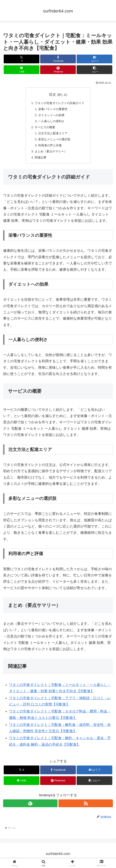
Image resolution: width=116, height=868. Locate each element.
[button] (94, 70)
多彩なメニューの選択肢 (54, 141)
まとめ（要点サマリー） (50, 154)
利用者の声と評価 (49, 147)
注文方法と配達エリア (52, 135)
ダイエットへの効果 (51, 116)
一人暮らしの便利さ (51, 122)
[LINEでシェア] (22, 70)
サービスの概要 (44, 128)
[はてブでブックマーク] (94, 59)
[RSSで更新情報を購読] (86, 806)
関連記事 (39, 160)
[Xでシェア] (22, 59)
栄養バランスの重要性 (52, 110)
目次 (52, 95)
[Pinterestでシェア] (58, 70)
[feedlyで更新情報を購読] (30, 806)
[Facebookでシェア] (58, 59)
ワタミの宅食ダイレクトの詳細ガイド (60, 103)
